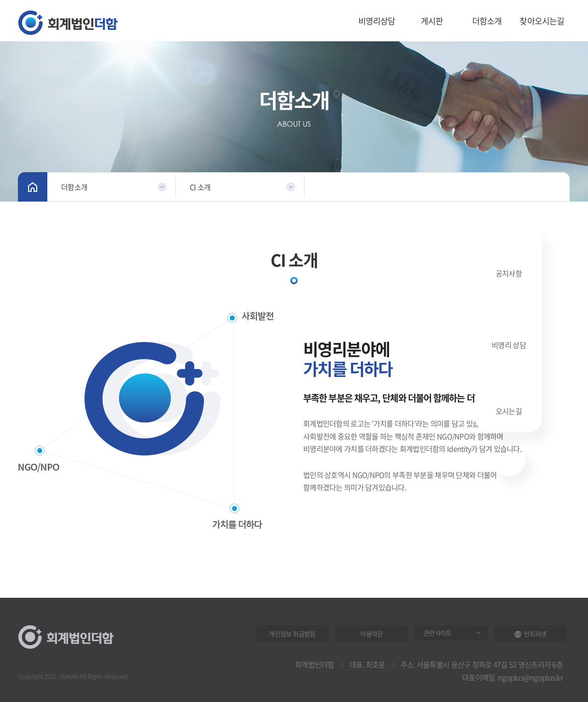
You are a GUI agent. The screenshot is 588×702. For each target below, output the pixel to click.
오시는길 (509, 399)
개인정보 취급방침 (292, 634)
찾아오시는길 (542, 21)
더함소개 (487, 21)
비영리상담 (377, 21)
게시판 (432, 21)
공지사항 (509, 261)
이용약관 (371, 634)
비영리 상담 (509, 331)
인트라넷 (530, 634)
